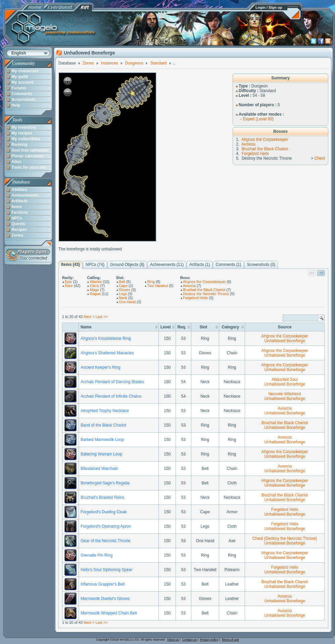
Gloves (125, 290)
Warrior (96, 282)
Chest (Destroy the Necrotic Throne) (285, 538)
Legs (123, 294)
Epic (68, 282)
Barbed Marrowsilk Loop (102, 440)
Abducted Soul (285, 379)
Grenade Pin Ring (97, 555)
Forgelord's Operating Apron (106, 526)
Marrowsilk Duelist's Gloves (105, 599)
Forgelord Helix (255, 154)
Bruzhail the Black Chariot (265, 149)
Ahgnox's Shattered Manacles (107, 353)
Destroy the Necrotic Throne (206, 294)
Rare (69, 286)
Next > (89, 317)
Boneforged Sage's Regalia (105, 483)
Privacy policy (209, 640)
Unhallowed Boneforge (284, 341)
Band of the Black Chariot (103, 425)
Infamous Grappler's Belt (103, 584)
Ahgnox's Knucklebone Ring (106, 338)
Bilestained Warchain (99, 469)
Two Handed (157, 286)
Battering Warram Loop (101, 454)
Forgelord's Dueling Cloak (104, 512)
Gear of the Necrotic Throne (106, 541)
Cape (123, 286)
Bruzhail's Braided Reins (102, 497)
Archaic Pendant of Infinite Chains (111, 396)
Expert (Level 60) (258, 119)
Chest (320, 158)
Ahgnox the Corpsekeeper (265, 139)
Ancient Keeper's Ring (100, 367)
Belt (122, 282)
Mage (94, 290)
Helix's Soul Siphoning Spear (106, 570)
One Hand (127, 302)
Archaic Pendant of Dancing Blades (112, 382)
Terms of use (230, 640)
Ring (151, 282)
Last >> (102, 317)
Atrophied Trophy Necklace (105, 411)
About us (173, 640)
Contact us (189, 640)
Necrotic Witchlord (284, 394)
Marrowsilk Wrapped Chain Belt (109, 613)
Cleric (94, 286)
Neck (123, 298)
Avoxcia (248, 144)
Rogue (95, 294)
